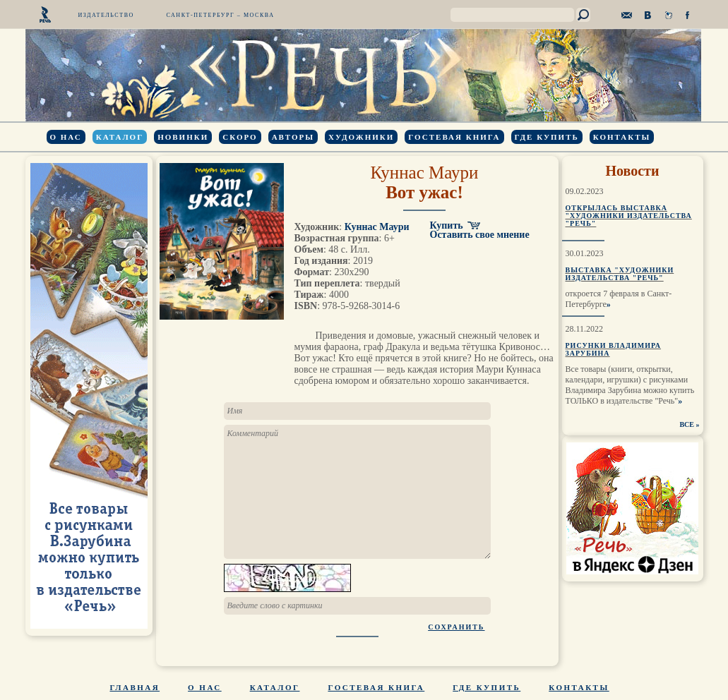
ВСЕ (687, 424)
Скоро (240, 137)
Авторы (293, 137)
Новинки (183, 137)
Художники (361, 137)
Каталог (120, 137)
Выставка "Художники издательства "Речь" (620, 274)
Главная (135, 687)
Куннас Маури (425, 173)
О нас (66, 137)
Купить (447, 225)
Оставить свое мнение (480, 235)
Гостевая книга (454, 137)
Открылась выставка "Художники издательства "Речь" (629, 216)
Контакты (622, 137)
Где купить (547, 137)
